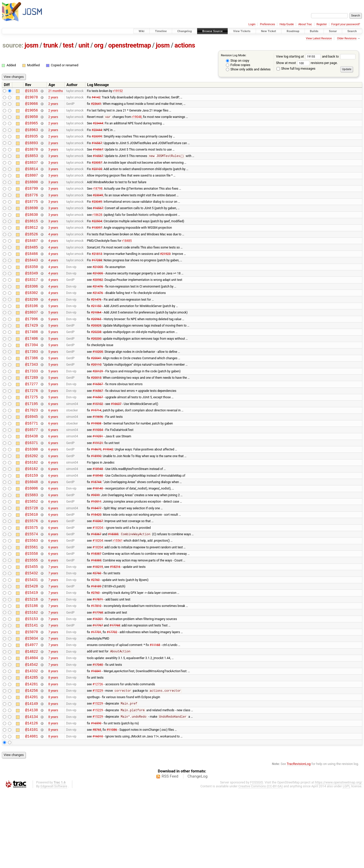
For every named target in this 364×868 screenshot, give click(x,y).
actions (185, 45)
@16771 (32, 463)
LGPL (347, 863)
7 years (53, 623)
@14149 (32, 777)
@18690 (32, 222)
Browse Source (213, 31)
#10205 (98, 383)
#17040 (98, 733)
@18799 (32, 201)
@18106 (32, 332)
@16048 (32, 529)
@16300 (32, 492)
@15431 (32, 638)
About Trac (305, 24)
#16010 (98, 813)
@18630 (32, 230)
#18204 (98, 580)
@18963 (32, 135)
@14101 (32, 806)
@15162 (32, 675)
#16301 (98, 682)
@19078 (32, 99)
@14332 (32, 740)
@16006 (32, 536)
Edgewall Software (54, 863)
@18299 (32, 325)
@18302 (32, 317)
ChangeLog (198, 853)
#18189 (96, 645)
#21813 (97, 273)
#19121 (98, 485)
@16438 (32, 478)
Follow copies (238, 65)
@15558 (32, 609)
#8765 (97, 806)
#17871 (98, 660)
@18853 (32, 164)
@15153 (32, 682)
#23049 (98, 208)
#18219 (98, 623)
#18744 (96, 529)
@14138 (32, 784)
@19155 (32, 91)
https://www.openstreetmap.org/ (339, 859)
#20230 (96, 368)
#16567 (97, 150)
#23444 (98, 128)
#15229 (98, 762)
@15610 (32, 565)
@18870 (32, 157)
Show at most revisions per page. (307, 63)
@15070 (32, 696)
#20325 (96, 354)
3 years (53, 157)
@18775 (32, 215)
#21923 (165, 273)
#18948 (98, 514)
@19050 (32, 120)
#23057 (97, 171)
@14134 (32, 791)
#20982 (98, 303)
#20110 (96, 398)
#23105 (97, 179)
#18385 (113, 587)
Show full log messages (296, 68)
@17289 (32, 412)
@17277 (32, 419)
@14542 (32, 733)
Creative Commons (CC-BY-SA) (261, 863)
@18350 (32, 288)
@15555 (32, 616)
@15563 (32, 594)
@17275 (32, 434)
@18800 (32, 193)
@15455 (32, 624)
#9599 (95, 543)
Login (252, 24)
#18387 (96, 609)
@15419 (32, 653)
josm (31, 45)
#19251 (98, 478)
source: (13, 45)
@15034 (32, 704)
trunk (51, 45)
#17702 (112, 696)
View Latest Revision (319, 38)
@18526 (32, 252)
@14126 (32, 798)
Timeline (161, 31)
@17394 (32, 376)
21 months (56, 91)
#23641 (96, 106)
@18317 (32, 303)
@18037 (32, 339)
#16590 (96, 798)
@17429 (32, 354)
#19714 (96, 448)
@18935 (32, 142)
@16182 (32, 507)
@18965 (32, 128)
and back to (339, 56)
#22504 (97, 237)
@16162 (32, 514)
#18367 (98, 572)
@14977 (32, 711)
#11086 (112, 806)
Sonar (333, 31)
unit (84, 45)
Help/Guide (287, 24)
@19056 (32, 113)
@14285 (32, 747)
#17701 (96, 696)
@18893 (32, 150)
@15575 (32, 580)
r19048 (137, 121)
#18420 (96, 565)
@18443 (32, 281)
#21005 (98, 288)
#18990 (96, 500)
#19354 (98, 470)
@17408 (32, 361)
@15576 (32, 572)
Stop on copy (238, 61)
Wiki (142, 31)
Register (322, 24)
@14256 (32, 762)
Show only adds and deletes (248, 69)
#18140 (98, 536)
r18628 (97, 230)
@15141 (32, 689)
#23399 (97, 142)
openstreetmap (130, 45)
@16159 (32, 521)
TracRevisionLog (299, 841)
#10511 (96, 551)
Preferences (267, 24)
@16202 (32, 500)
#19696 (98, 456)
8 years (53, 740)
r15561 (118, 594)
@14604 (32, 726)
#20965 (96, 346)
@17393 (32, 383)
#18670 (96, 492)
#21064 (96, 339)
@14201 (32, 769)
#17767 (98, 689)
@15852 (32, 551)
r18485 (127, 259)
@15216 (32, 660)
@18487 (32, 259)
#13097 (97, 244)
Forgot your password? (346, 24)
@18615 (32, 237)
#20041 (96, 390)
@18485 (32, 266)
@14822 (32, 718)
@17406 (32, 368)
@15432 (32, 631)
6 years (53, 441)
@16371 (32, 485)
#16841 (96, 740)
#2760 (97, 631)
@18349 (32, 295)
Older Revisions (347, 38)
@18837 (32, 172)
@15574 (32, 587)
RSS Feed (170, 853)
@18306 (32, 310)
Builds (314, 31)
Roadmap (293, 31)
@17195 (32, 441)
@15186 (32, 667)
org (99, 45)
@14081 (32, 813)
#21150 (96, 332)
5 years (53, 332)
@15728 (32, 558)
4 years (53, 252)
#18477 (96, 558)
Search (352, 31)
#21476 (98, 310)
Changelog (184, 31)
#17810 (96, 667)
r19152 (118, 91)
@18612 (32, 244)
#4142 (96, 98)
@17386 (32, 390)
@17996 (32, 347)
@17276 (32, 427)
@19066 (32, 106)
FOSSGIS (256, 859)
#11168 (155, 711)
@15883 (32, 543)
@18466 (32, 274)
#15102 (98, 441)
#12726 (98, 755)
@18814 (32, 179)
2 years (53, 98)
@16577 (32, 470)
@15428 (32, 645)
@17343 (32, 397)
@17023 (32, 449)
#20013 (96, 412)
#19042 (108, 492)
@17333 (32, 405)
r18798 (97, 201)
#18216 (115, 623)
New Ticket (269, 31)
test (68, 45)
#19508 (96, 463)
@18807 (32, 186)
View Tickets (242, 31)
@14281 (32, 755)
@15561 (32, 602)
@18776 (32, 208)
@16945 (32, 456)
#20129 (98, 405)
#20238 (96, 361)
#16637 (116, 441)
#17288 (97, 281)
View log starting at (299, 56)
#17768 (98, 675)
